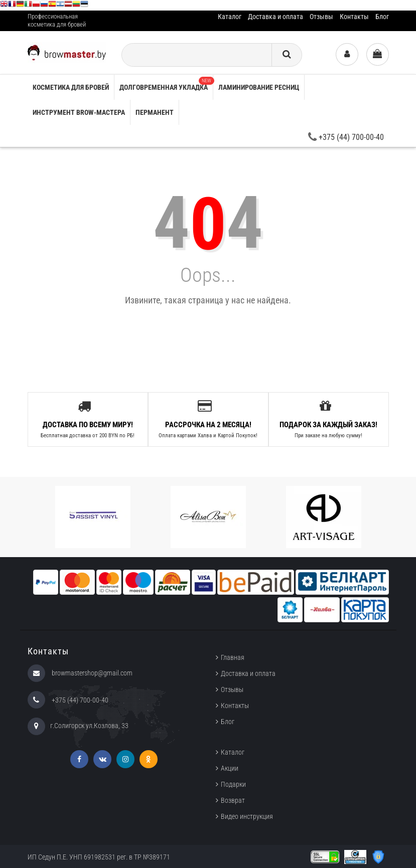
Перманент (155, 112)
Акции (230, 768)
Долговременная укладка (166, 84)
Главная (233, 657)
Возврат (233, 800)
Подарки (233, 784)
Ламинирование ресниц (259, 87)
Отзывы (321, 17)
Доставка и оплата (275, 17)
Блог (382, 17)
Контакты (354, 17)
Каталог (230, 17)
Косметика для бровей (71, 87)
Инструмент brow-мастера (79, 112)
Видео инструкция (247, 816)
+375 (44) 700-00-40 (346, 137)
